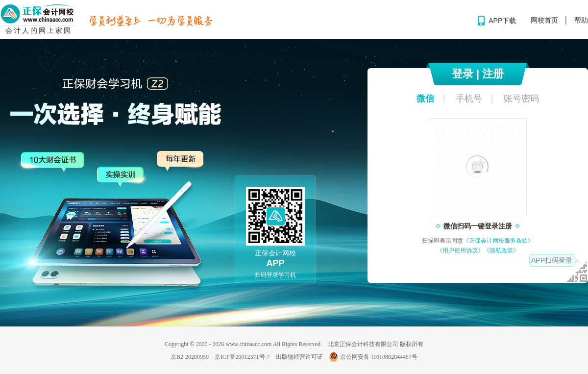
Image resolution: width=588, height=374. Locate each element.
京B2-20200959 (190, 357)
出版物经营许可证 (299, 357)
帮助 (581, 20)
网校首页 (544, 20)
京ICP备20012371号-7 (242, 357)
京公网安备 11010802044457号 (373, 357)
